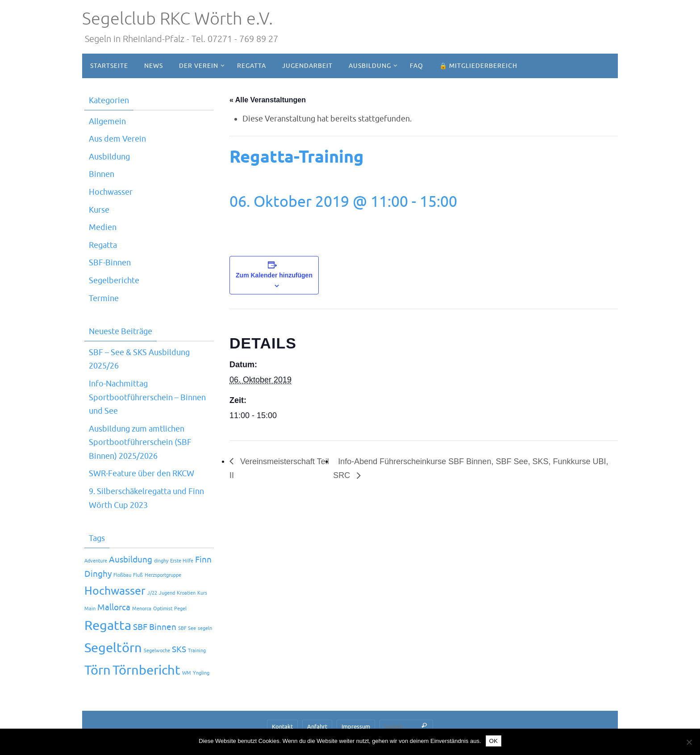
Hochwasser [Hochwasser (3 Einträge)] (115, 591)
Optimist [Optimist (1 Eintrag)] (163, 609)
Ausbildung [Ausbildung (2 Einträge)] (131, 560)
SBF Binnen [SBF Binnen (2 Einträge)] (155, 627)
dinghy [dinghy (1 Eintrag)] (161, 561)
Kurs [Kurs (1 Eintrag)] (202, 593)
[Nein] (689, 742)
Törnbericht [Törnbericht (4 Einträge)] (146, 670)
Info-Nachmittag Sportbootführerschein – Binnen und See (147, 397)
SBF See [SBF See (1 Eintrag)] (187, 628)
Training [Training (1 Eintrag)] (197, 651)
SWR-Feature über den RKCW (142, 474)
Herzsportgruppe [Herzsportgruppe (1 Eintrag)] (163, 575)
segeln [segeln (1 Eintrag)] (205, 628)
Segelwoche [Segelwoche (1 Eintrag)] (157, 651)
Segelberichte (114, 281)
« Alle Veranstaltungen (268, 100)
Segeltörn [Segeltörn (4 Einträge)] (113, 648)
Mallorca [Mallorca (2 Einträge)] (114, 608)
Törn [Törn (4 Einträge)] (98, 670)
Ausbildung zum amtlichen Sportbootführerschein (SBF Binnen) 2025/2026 (140, 443)
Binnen (102, 174)
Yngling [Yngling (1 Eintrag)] (201, 673)
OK (494, 741)
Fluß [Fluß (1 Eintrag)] (138, 575)
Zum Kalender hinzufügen (274, 275)
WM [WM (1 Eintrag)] (187, 673)
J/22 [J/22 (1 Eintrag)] (152, 593)
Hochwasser (111, 192)
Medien (103, 227)
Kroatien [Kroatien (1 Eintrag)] (186, 593)
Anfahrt (317, 727)
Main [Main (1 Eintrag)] (90, 609)
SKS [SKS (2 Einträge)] (179, 650)
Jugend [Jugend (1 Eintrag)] (167, 593)
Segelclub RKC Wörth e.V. (177, 19)
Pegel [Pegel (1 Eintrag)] (180, 609)
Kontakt (282, 727)
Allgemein (107, 122)
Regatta (103, 245)
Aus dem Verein (117, 139)
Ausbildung (109, 157)
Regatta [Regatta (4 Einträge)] (108, 626)
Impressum (356, 727)
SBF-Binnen (110, 263)
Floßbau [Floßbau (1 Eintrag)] (122, 575)
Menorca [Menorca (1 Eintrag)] (142, 609)
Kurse (99, 210)
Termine (104, 298)
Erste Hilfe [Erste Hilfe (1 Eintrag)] (182, 561)
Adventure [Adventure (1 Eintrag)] (96, 561)
